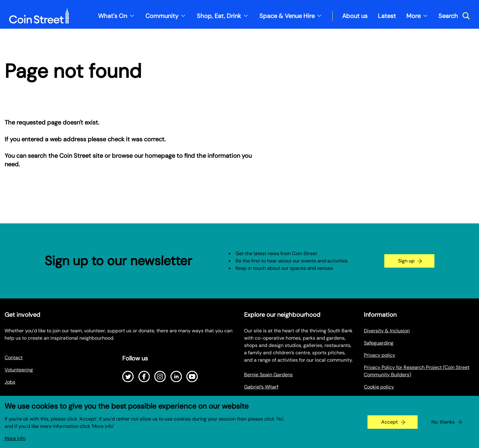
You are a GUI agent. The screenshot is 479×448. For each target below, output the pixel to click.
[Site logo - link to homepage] (39, 16)
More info (15, 443)
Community (162, 16)
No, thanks (443, 427)
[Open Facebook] (144, 377)
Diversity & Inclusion (387, 331)
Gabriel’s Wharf (261, 387)
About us (355, 16)
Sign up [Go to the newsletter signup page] (406, 261)
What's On (113, 16)
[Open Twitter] (128, 377)
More (413, 16)
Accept (389, 427)
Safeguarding (379, 343)
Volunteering (19, 370)
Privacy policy (380, 355)
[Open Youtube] (192, 377)
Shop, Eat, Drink (219, 16)
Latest (387, 16)
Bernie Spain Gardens (268, 375)
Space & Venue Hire (287, 16)
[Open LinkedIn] (176, 377)
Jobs (10, 382)
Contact (14, 358)
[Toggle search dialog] (454, 16)
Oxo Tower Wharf (263, 399)
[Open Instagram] (160, 377)
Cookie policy (379, 387)
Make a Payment (382, 399)
